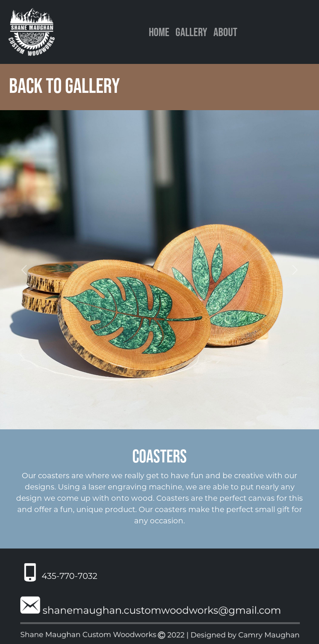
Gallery (191, 32)
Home (159, 32)
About (225, 32)
